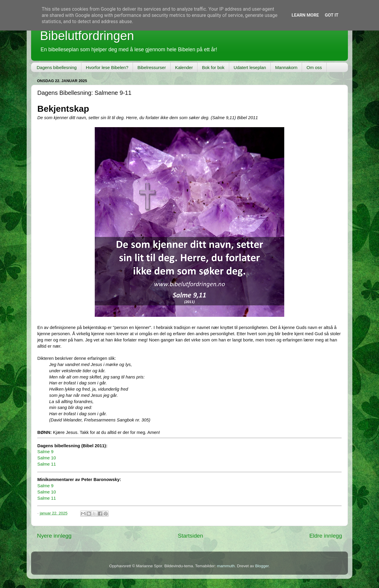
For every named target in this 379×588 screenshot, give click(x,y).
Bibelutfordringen (87, 36)
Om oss (314, 67)
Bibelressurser (152, 67)
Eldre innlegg (326, 536)
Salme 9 (45, 452)
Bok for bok (213, 67)
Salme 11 (47, 464)
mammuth (226, 566)
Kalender (184, 67)
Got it (332, 15)
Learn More (305, 15)
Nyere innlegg (54, 536)
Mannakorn (286, 67)
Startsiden (191, 536)
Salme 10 (47, 458)
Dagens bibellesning (57, 67)
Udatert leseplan (250, 67)
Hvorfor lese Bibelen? (107, 67)
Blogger (262, 566)
